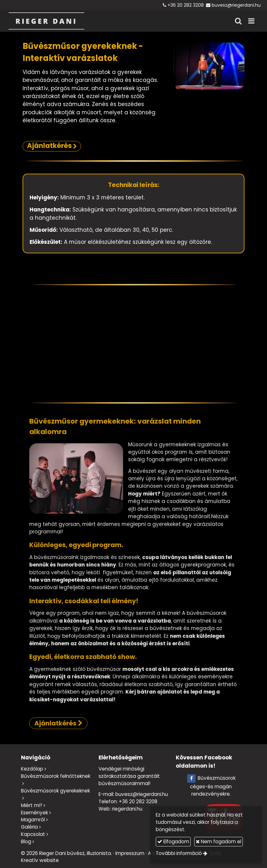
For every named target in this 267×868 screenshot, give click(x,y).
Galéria (29, 827)
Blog (26, 841)
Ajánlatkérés (92, 666)
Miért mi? (32, 805)
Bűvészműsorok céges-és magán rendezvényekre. (211, 786)
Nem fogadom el (219, 841)
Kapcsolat (33, 834)
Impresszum (130, 853)
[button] (251, 21)
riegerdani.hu (127, 809)
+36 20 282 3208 (186, 5)
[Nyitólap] (46, 21)
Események (34, 813)
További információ (179, 853)
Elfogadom (173, 841)
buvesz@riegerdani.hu (236, 5)
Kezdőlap (32, 769)
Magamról (33, 820)
